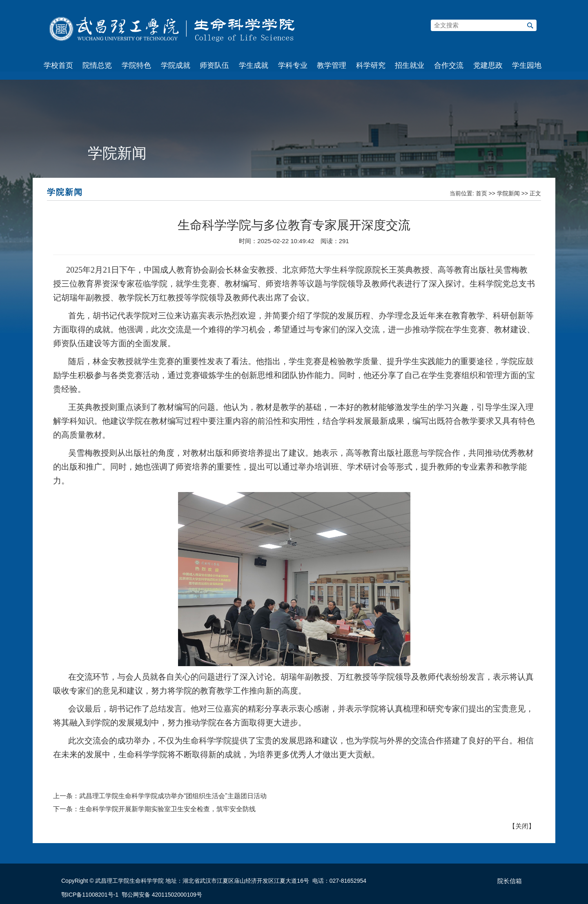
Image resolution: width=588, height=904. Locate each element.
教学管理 (332, 65)
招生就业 (410, 65)
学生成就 (254, 65)
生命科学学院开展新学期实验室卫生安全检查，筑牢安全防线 (167, 809)
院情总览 (97, 65)
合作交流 (449, 65)
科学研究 (371, 65)
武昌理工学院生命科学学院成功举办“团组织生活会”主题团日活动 (173, 796)
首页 (481, 193)
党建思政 (488, 65)
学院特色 (136, 65)
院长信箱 (510, 881)
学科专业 (293, 65)
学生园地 (527, 65)
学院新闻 (508, 193)
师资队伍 (214, 65)
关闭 (522, 826)
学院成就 (176, 65)
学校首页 (58, 65)
